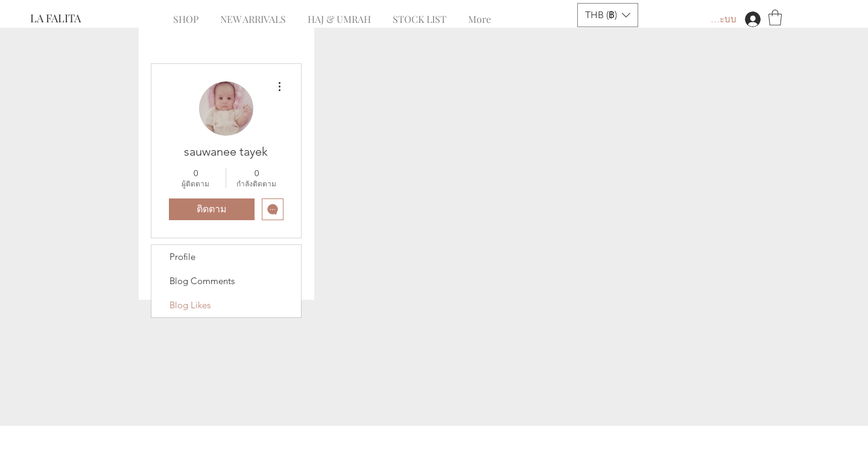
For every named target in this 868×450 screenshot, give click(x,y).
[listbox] (608, 15)
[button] (608, 15)
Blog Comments (202, 281)
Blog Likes (190, 305)
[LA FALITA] (70, 19)
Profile (182, 257)
